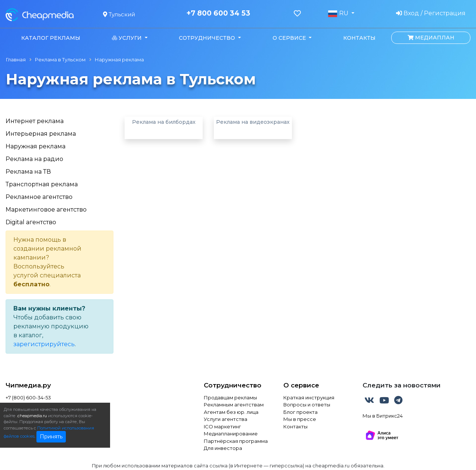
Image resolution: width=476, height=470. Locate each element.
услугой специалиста (47, 275)
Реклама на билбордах (164, 122)
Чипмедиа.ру (28, 385)
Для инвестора (223, 448)
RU (339, 13)
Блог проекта (300, 412)
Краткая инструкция (309, 397)
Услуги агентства (226, 419)
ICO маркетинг (222, 426)
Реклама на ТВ (28, 172)
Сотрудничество (233, 385)
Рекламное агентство (39, 197)
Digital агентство (31, 222)
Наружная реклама (36, 146)
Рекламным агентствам (234, 405)
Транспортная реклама (42, 184)
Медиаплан (431, 38)
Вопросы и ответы (307, 405)
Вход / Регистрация (431, 13)
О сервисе (301, 385)
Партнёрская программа (236, 441)
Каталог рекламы (51, 38)
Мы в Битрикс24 (383, 416)
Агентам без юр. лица (231, 412)
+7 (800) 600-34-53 (28, 397)
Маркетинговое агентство (46, 210)
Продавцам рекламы (230, 397)
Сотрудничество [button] (208, 38)
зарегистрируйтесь (44, 344)
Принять (51, 437)
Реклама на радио (34, 159)
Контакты (359, 38)
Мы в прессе (300, 419)
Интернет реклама (35, 121)
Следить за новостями (402, 385)
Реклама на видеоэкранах (253, 122)
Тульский (119, 14)
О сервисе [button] (290, 38)
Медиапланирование (231, 434)
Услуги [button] (128, 38)
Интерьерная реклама (41, 134)
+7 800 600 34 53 (218, 13)
